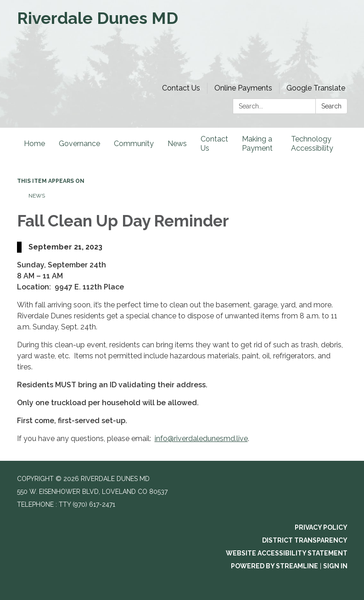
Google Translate (316, 88)
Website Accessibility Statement (287, 553)
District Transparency (305, 540)
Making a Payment (257, 144)
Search (331, 106)
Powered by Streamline (274, 566)
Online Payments (243, 88)
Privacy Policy (321, 527)
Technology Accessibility (312, 144)
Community (134, 144)
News (177, 144)
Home (34, 144)
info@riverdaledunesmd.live (201, 439)
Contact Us (181, 88)
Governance (79, 144)
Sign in (335, 566)
